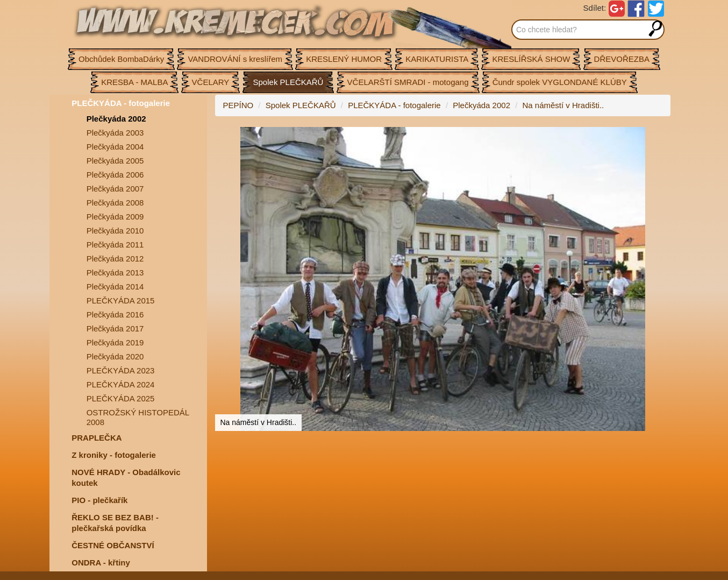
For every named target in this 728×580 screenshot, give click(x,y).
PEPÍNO (238, 105)
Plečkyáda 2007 (115, 189)
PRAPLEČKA (97, 438)
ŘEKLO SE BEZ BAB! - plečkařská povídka (115, 523)
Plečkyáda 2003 (115, 133)
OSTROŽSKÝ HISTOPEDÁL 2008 (138, 417)
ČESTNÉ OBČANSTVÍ (113, 545)
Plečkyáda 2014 (115, 287)
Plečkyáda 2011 (115, 245)
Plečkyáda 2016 (115, 314)
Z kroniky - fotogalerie (114, 455)
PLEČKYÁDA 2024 (121, 384)
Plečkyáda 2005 (115, 161)
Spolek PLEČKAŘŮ (301, 105)
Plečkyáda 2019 (115, 342)
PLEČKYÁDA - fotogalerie (121, 103)
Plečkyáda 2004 (115, 147)
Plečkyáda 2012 (115, 259)
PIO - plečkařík (99, 500)
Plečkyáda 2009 (115, 217)
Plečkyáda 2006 (115, 175)
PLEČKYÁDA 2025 (121, 398)
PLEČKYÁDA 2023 (121, 370)
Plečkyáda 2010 (115, 231)
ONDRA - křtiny (101, 563)
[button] (661, 137)
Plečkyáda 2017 (115, 328)
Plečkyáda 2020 (115, 356)
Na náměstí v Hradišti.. (563, 105)
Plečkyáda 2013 (115, 273)
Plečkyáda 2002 (116, 119)
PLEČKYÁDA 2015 (121, 300)
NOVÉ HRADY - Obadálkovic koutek (126, 478)
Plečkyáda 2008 (115, 203)
